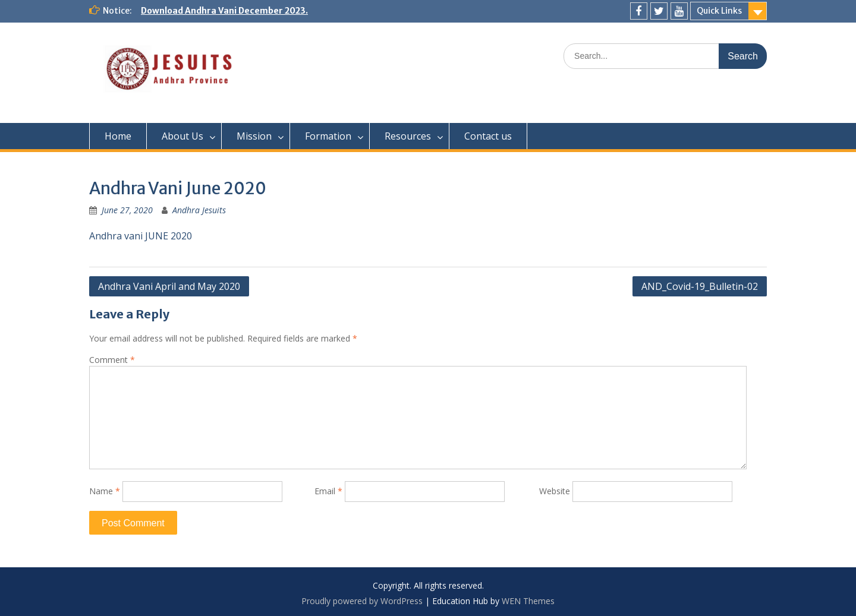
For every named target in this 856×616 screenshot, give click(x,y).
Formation (328, 136)
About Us (182, 136)
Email (328, 491)
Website (555, 491)
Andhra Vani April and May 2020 (169, 286)
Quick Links (719, 11)
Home (118, 136)
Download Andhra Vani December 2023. (224, 11)
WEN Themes (528, 601)
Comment (112, 360)
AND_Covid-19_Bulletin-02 (700, 286)
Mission (254, 136)
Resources (408, 136)
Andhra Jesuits (199, 210)
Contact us (488, 136)
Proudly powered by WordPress (362, 601)
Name (105, 491)
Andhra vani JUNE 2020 (141, 236)
